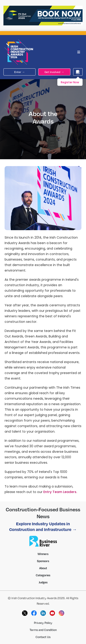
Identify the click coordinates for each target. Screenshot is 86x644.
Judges (43, 582)
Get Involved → (54, 72)
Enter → (19, 72)
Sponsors (43, 561)
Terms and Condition (43, 630)
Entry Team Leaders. (60, 492)
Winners (43, 554)
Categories (43, 575)
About (43, 568)
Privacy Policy (43, 623)
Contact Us (43, 637)
